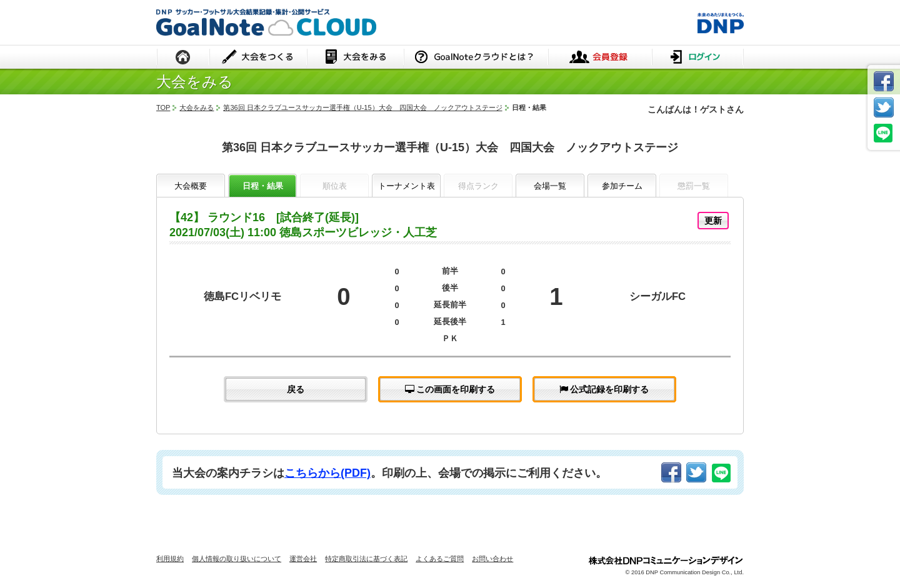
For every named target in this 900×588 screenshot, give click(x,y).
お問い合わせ (492, 559)
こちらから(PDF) (327, 473)
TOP (163, 107)
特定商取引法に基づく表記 (366, 559)
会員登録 (600, 58)
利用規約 (170, 559)
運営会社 (303, 559)
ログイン (698, 58)
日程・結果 (263, 186)
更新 (713, 221)
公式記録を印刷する (604, 389)
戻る (296, 389)
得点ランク (478, 186)
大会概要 (191, 186)
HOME (183, 58)
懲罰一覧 (694, 186)
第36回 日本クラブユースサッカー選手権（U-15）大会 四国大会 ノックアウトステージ (362, 107)
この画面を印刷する (450, 389)
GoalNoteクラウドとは (476, 58)
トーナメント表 (407, 186)
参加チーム (622, 186)
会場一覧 (550, 186)
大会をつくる (258, 58)
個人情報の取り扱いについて (237, 559)
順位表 (335, 186)
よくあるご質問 (440, 559)
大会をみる (355, 58)
